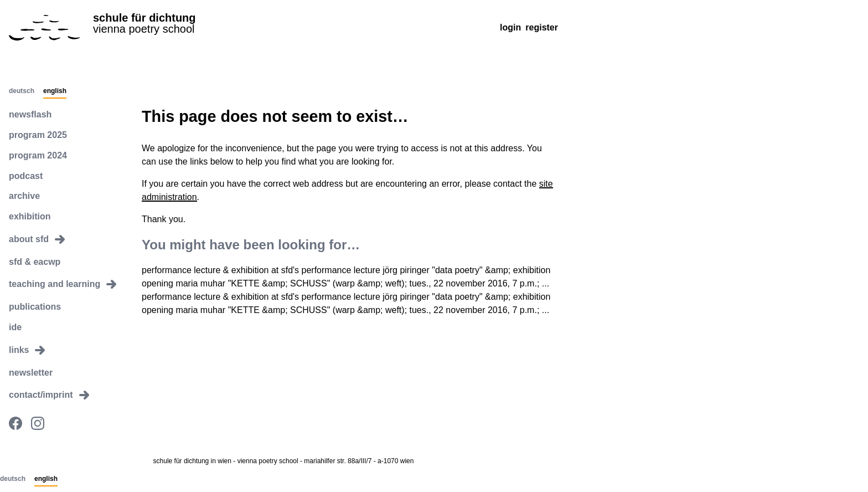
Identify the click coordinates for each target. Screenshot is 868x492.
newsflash (30, 114)
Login (510, 27)
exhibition (30, 216)
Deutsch (22, 91)
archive (24, 196)
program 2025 (38, 135)
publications (35, 307)
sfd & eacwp (35, 262)
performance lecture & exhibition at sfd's (220, 270)
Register (542, 27)
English (55, 91)
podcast (26, 176)
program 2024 (38, 155)
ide (15, 327)
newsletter (31, 373)
